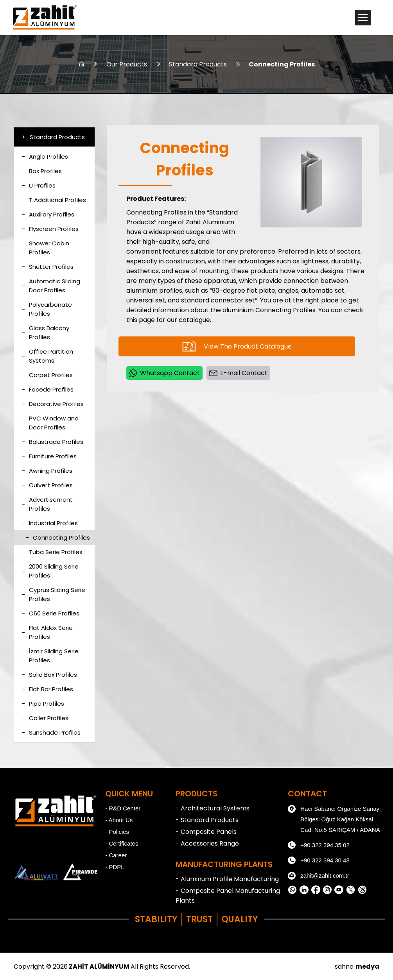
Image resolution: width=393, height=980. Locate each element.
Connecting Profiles (282, 64)
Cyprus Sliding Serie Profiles (54, 594)
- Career (116, 855)
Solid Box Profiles (49, 675)
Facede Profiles (48, 389)
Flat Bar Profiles (48, 689)
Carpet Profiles (47, 375)
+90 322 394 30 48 (319, 860)
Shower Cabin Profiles (46, 248)
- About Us (119, 820)
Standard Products (198, 64)
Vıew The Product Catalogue (237, 346)
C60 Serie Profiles (51, 613)
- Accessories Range (207, 843)
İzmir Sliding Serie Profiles (50, 656)
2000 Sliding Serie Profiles (50, 571)
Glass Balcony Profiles (46, 333)
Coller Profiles (45, 718)
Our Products (127, 64)
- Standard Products (207, 820)
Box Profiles (42, 171)
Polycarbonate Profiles (47, 309)
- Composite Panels (206, 832)
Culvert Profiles (47, 485)
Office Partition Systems (48, 356)
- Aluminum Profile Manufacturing (227, 879)
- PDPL (115, 867)
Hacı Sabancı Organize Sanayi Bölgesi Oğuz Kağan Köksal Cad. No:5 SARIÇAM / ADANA (334, 818)
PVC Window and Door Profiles (50, 423)
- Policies (117, 832)
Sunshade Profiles (51, 732)
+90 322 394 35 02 (319, 845)
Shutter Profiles (48, 267)
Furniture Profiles (49, 456)
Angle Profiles (45, 156)
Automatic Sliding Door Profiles (51, 286)
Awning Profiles (47, 471)
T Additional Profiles (54, 200)
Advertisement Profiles (47, 504)
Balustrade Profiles (53, 442)
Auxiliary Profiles (48, 214)
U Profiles (39, 185)
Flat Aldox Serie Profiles (47, 632)
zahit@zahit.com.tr (318, 876)
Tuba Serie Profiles (52, 552)
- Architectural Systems (213, 808)
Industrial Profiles (50, 523)
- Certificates (122, 843)
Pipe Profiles (43, 704)
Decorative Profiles (53, 404)
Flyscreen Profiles (50, 229)
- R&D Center (123, 808)
